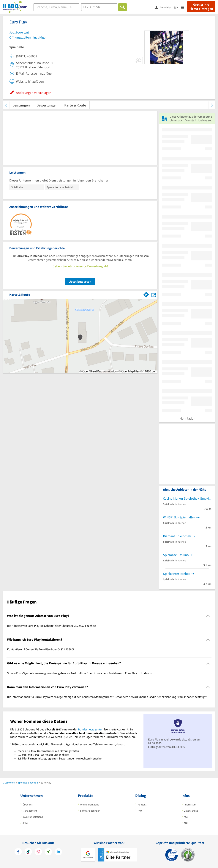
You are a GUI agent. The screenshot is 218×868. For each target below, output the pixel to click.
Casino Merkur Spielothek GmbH (186, 498)
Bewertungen (47, 105)
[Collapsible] (208, 616)
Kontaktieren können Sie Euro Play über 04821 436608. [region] (41, 649)
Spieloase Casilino (176, 555)
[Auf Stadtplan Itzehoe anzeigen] (154, 294)
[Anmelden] (164, 7)
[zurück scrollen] (6, 105)
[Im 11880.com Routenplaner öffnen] (146, 294)
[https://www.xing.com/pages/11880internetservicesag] (48, 852)
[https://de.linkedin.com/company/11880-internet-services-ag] (58, 852)
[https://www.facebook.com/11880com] (18, 852)
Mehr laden (187, 418)
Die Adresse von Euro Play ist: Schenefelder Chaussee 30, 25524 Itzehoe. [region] (52, 626)
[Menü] (184, 7)
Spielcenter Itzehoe (177, 574)
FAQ (140, 811)
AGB (186, 817)
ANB (186, 823)
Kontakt (142, 805)
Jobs (25, 823)
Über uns (28, 805)
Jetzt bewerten (80, 282)
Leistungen (21, 105)
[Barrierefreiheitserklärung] (177, 7)
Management (30, 811)
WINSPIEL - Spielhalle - (179, 517)
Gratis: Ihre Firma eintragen (201, 7)
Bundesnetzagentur (90, 729)
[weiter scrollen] (212, 105)
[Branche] (56, 7)
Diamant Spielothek (177, 536)
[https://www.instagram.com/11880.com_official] (38, 852)
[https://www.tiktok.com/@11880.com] (28, 852)
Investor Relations (33, 817)
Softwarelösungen (90, 811)
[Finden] (123, 7)
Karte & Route (75, 105)
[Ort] (99, 7)
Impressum (190, 805)
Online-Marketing (90, 805)
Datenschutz (191, 811)
